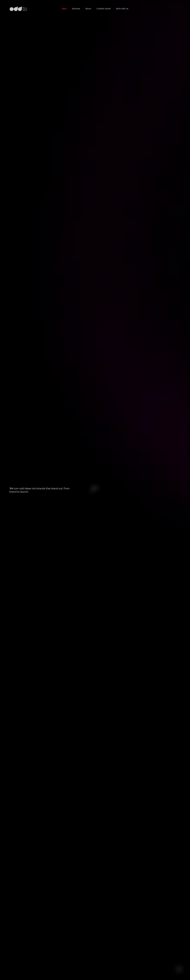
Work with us (122, 9)
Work (64, 9)
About (88, 9)
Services (76, 9)
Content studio (104, 9)
